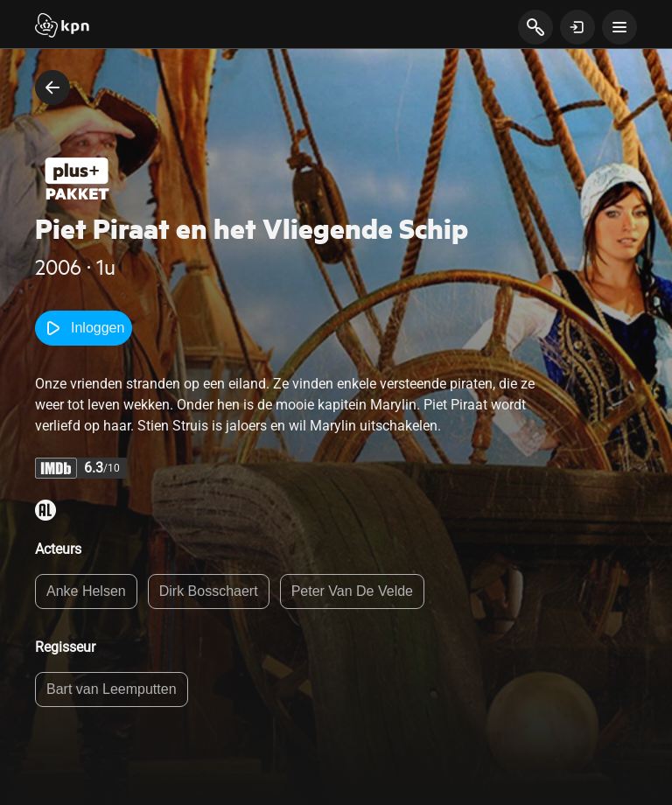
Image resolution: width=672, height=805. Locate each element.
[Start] (62, 27)
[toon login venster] (577, 27)
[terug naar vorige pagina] (52, 87)
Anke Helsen (86, 591)
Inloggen (84, 328)
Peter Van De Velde (352, 591)
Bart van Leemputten (112, 689)
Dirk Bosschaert (209, 591)
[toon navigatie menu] (619, 27)
